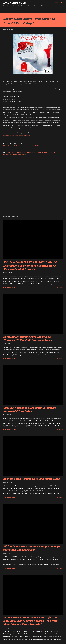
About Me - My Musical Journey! (17, 9)
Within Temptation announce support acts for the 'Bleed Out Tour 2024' (32, 548)
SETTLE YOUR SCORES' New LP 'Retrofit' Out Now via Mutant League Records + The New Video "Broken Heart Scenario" (30, 621)
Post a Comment (12, 288)
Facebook (11, 146)
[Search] (56, 3)
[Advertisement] (33, 205)
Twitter (32, 146)
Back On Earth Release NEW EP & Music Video (32, 479)
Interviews (30, 9)
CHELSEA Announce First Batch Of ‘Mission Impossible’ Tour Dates (30, 409)
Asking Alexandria (12, 153)
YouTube (17, 146)
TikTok (37, 146)
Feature (53, 153)
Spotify (22, 146)
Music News (15, 155)
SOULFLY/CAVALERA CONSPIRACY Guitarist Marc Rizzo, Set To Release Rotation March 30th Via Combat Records (30, 266)
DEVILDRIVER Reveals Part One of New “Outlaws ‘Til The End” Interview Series (28, 338)
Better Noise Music (21, 153)
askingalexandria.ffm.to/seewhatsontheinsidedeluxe (17, 136)
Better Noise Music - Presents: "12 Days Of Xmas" (38, 153)
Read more (60, 288)
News (45, 9)
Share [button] (5, 157)
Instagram (27, 146)
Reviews (38, 9)
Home (5, 9)
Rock (20, 155)
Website (5, 146)
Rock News (24, 155)
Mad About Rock (15, 3)
